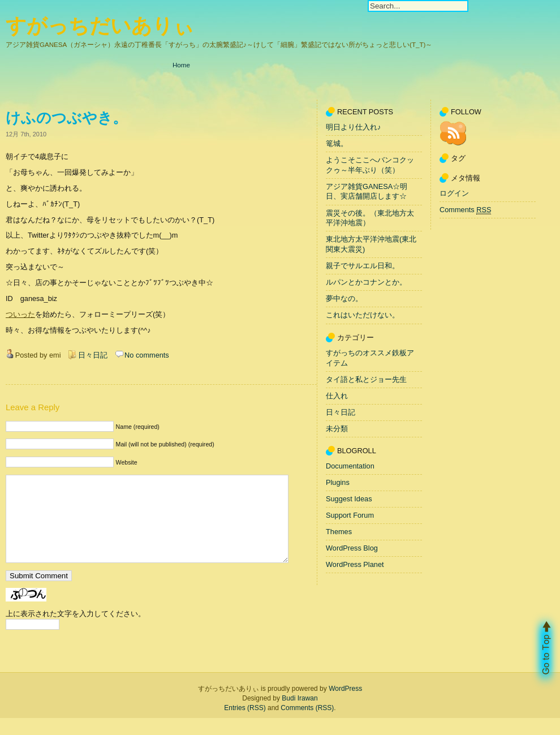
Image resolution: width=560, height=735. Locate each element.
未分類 (337, 429)
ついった (20, 314)
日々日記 (93, 355)
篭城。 (337, 143)
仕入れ (337, 396)
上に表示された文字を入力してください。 (76, 631)
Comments (465, 210)
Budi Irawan (300, 715)
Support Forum (350, 515)
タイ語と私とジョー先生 (366, 379)
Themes (339, 532)
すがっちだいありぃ (100, 26)
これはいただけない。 (363, 315)
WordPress (345, 706)
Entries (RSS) (245, 725)
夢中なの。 (344, 299)
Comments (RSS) (307, 725)
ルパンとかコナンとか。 (366, 282)
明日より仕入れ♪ (353, 127)
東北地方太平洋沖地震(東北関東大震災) (371, 245)
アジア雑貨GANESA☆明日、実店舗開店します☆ (367, 192)
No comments (147, 355)
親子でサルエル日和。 (363, 266)
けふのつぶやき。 (66, 118)
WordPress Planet (355, 564)
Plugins (338, 482)
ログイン (454, 193)
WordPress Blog (352, 548)
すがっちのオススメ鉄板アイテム (370, 358)
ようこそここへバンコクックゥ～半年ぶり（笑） (370, 165)
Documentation (350, 466)
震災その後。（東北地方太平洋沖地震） (370, 218)
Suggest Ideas (349, 499)
